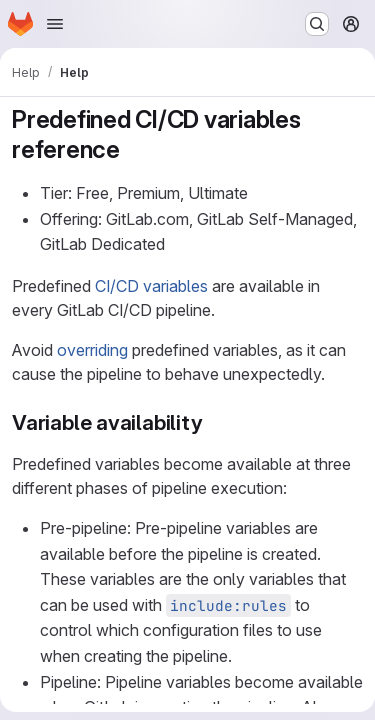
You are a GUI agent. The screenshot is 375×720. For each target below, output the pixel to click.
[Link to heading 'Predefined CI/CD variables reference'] (133, 149)
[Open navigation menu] (55, 24)
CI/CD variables (151, 286)
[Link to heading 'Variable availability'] (214, 422)
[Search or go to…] (317, 24)
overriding (92, 350)
